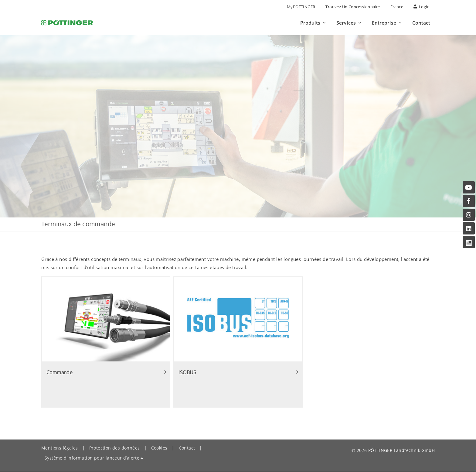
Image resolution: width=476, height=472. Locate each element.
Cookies (159, 448)
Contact (187, 448)
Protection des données (115, 448)
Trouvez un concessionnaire (353, 7)
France (397, 7)
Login (422, 7)
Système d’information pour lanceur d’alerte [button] (92, 458)
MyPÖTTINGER (301, 7)
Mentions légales (59, 448)
